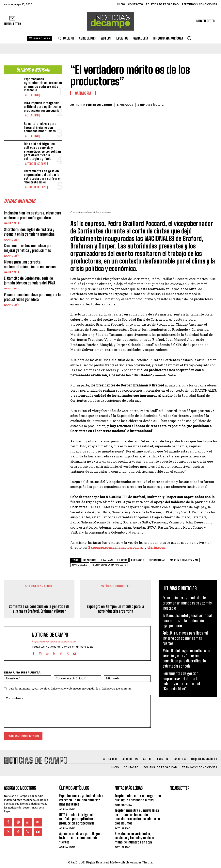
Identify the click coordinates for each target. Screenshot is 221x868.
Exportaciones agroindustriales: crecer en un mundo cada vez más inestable (43, 84)
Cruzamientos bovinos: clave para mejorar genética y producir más (29, 247)
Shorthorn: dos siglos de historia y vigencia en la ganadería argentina (29, 231)
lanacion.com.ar (130, 548)
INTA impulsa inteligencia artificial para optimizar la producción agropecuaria (42, 106)
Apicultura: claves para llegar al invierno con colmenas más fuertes (40, 127)
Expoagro (138, 560)
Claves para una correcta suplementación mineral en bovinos (30, 263)
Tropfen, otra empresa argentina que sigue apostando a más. (138, 797)
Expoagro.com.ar (102, 548)
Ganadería (12, 223)
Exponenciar (157, 560)
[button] (189, 38)
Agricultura (123, 805)
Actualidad (31, 95)
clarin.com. (156, 548)
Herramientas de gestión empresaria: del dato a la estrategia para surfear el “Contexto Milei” (42, 176)
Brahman (107, 560)
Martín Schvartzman (184, 560)
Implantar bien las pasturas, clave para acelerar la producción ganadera (32, 215)
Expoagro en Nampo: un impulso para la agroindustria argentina (115, 609)
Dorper (122, 560)
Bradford (90, 560)
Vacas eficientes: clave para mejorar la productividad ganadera (32, 296)
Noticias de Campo (98, 105)
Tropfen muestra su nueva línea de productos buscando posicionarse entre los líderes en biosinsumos (137, 817)
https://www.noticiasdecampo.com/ (54, 642)
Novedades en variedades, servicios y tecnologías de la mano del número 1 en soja (134, 837)
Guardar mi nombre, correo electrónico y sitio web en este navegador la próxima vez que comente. (70, 689)
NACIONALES (80, 565)
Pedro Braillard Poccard (109, 565)
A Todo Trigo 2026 (35, 163)
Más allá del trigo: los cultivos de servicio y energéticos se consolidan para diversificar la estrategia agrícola (42, 151)
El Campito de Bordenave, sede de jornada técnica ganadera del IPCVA (30, 280)
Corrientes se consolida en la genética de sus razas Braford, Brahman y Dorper (39, 609)
